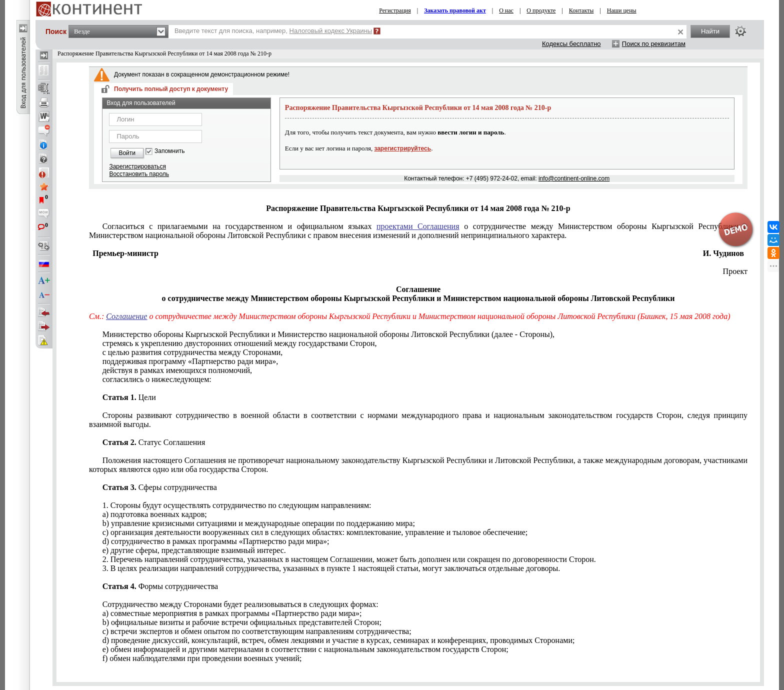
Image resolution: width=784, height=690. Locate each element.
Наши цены (622, 10)
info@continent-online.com (574, 178)
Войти (127, 153)
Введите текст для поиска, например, (273, 31)
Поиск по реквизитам (654, 44)
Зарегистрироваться (137, 166)
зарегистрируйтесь (402, 148)
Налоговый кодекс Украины (331, 31)
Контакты (581, 10)
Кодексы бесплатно (571, 44)
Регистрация (395, 10)
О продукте (541, 10)
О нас (506, 10)
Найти (710, 31)
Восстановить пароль (139, 174)
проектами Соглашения (418, 226)
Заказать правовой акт (455, 10)
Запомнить (169, 151)
